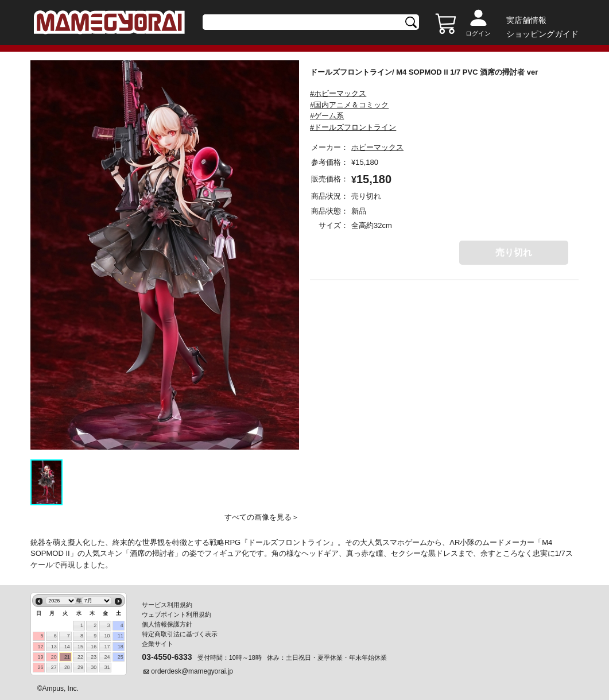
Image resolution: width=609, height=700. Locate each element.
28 (67, 667)
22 (80, 657)
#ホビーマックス (338, 93)
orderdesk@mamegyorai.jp (192, 671)
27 (54, 667)
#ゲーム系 (327, 116)
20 (54, 657)
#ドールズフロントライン (353, 127)
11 (121, 636)
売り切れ (514, 252)
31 (107, 667)
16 (94, 647)
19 (41, 657)
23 (94, 657)
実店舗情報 (526, 20)
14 (67, 647)
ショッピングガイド (542, 34)
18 (121, 647)
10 (107, 636)
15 (80, 647)
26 (41, 667)
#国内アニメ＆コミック (349, 105)
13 (54, 647)
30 (94, 667)
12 (41, 647)
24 (107, 657)
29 (80, 667)
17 (107, 647)
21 (67, 657)
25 (121, 657)
